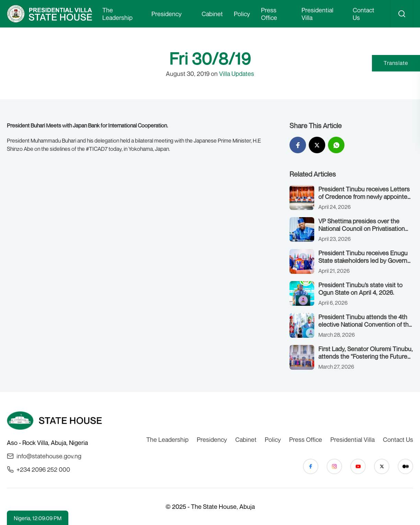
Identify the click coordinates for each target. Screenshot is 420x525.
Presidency (167, 14)
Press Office (269, 14)
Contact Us (364, 14)
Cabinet (212, 14)
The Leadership (117, 14)
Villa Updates (237, 74)
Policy (242, 14)
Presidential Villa (317, 14)
